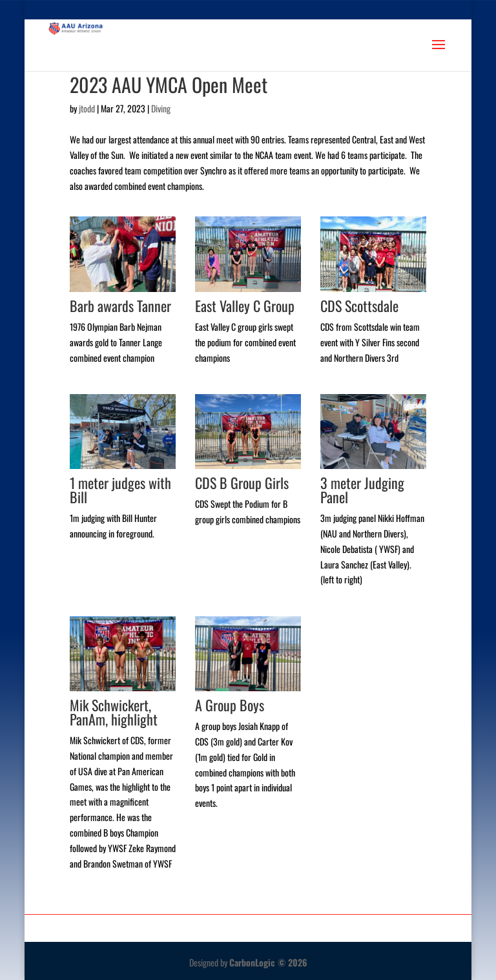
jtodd (87, 108)
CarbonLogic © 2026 (268, 962)
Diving (161, 108)
